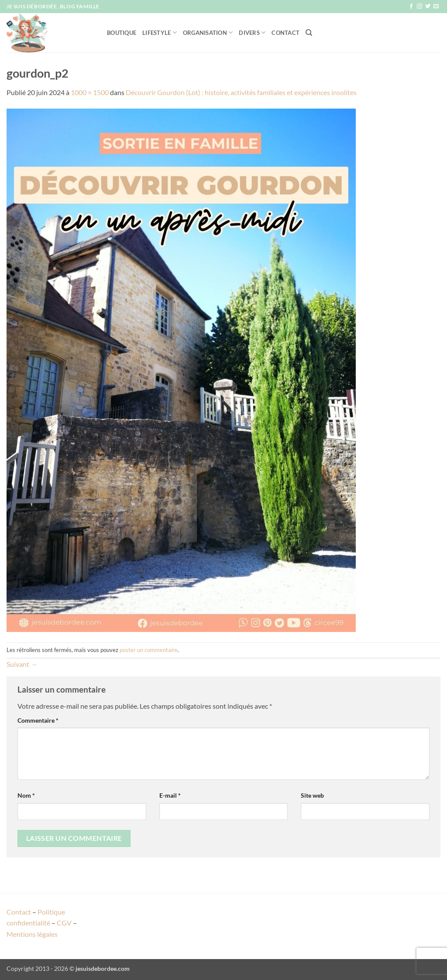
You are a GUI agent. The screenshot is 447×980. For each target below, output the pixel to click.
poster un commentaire (149, 650)
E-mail (170, 795)
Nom (26, 795)
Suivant (22, 664)
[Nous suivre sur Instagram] (419, 7)
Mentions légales (32, 934)
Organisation (208, 32)
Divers (252, 32)
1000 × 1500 (90, 92)
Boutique (122, 33)
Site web (312, 795)
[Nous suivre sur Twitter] (428, 7)
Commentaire (38, 720)
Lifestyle (160, 32)
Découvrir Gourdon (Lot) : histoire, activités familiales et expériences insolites (241, 92)
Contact (285, 33)
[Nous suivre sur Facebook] (411, 7)
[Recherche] (309, 33)
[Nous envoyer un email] (436, 7)
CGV (64, 923)
